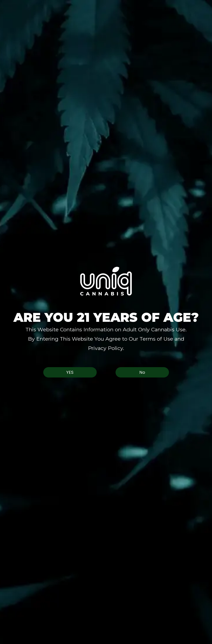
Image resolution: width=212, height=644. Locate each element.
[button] (106, 281)
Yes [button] (70, 372)
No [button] (142, 372)
